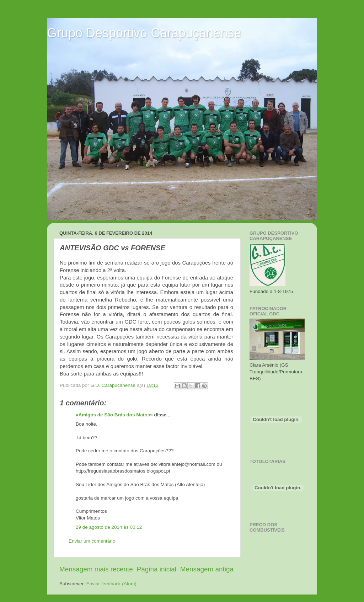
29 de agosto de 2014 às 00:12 (109, 527)
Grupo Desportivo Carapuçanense (144, 33)
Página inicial (157, 569)
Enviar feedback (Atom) (111, 584)
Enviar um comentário (92, 541)
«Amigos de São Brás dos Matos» (114, 415)
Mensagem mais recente (96, 569)
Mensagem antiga (207, 569)
